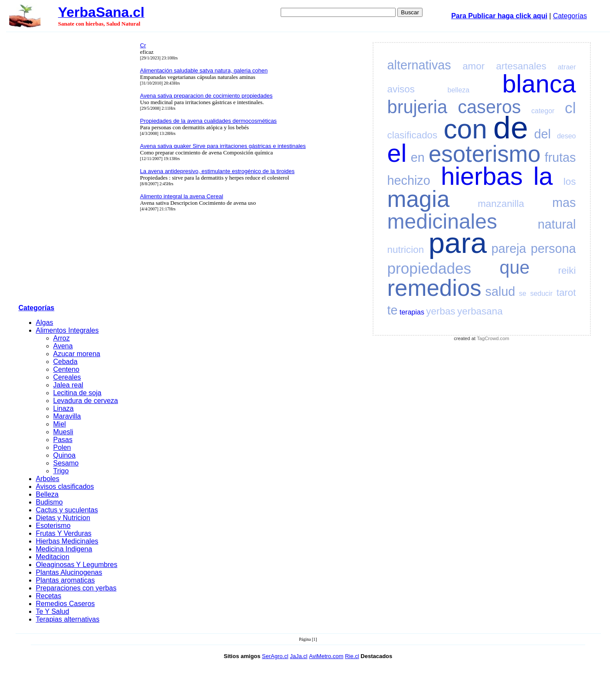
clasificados (413, 135)
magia (419, 199)
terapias (412, 312)
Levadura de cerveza (86, 401)
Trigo (61, 471)
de (511, 128)
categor (543, 111)
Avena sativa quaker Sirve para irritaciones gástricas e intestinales (223, 146)
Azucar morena (77, 354)
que (515, 267)
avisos (401, 89)
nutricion (406, 250)
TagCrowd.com (493, 338)
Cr (143, 45)
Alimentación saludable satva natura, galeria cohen (204, 70)
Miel (60, 424)
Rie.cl (352, 656)
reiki (567, 270)
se (523, 293)
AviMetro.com (326, 656)
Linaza (64, 408)
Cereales (67, 377)
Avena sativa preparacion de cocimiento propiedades (206, 96)
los (570, 182)
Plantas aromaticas (66, 580)
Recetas (49, 596)
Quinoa (65, 455)
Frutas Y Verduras (64, 533)
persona (553, 249)
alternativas (419, 65)
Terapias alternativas (68, 619)
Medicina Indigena (64, 549)
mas (564, 203)
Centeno (67, 369)
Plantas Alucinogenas (69, 572)
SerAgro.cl (275, 656)
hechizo (409, 180)
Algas (45, 323)
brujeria (418, 107)
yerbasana (480, 311)
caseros (489, 107)
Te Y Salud (53, 611)
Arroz (62, 338)
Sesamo (66, 463)
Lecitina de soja (77, 393)
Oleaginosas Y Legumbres (77, 565)
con (465, 129)
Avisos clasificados (65, 487)
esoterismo (485, 154)
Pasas (63, 440)
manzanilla (501, 204)
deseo (567, 136)
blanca (539, 84)
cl (570, 108)
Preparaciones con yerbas (76, 588)
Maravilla (67, 416)
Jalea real (68, 385)
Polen (62, 447)
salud (500, 292)
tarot (566, 293)
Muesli (63, 432)
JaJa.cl (298, 656)
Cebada (66, 362)
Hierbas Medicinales (67, 541)
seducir (541, 293)
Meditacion (53, 557)
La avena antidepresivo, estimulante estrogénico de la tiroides (217, 171)
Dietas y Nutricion (63, 518)
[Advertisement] (77, 170)
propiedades (429, 268)
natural (557, 224)
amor (473, 66)
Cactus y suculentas (67, 510)
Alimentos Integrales (67, 330)
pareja (509, 249)
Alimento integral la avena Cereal (182, 196)
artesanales (521, 66)
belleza (459, 90)
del (542, 134)
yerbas (441, 311)
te (393, 310)
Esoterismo (53, 526)
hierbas (482, 176)
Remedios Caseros (66, 604)
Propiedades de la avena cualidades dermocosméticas (208, 121)
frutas (560, 157)
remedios (434, 288)
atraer (567, 67)
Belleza (47, 494)
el (397, 153)
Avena (63, 346)
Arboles (48, 479)
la (543, 176)
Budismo (49, 502)
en (418, 157)
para (458, 243)
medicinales (442, 221)
